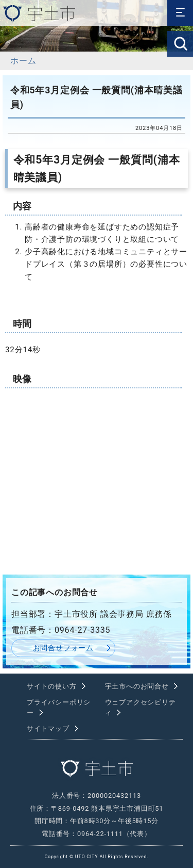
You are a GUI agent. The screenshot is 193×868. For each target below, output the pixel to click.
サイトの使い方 (52, 686)
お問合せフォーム (63, 648)
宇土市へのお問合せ (137, 686)
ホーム (23, 61)
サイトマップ (48, 728)
